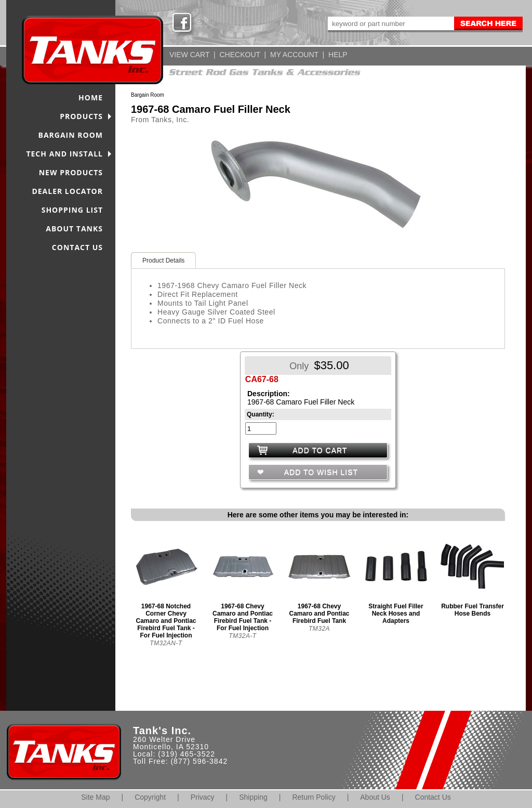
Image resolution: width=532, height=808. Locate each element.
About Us (375, 797)
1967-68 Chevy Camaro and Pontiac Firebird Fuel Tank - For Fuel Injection (243, 617)
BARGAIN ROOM (71, 135)
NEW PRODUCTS (71, 172)
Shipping (253, 797)
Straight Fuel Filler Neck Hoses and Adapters (396, 614)
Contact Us (433, 797)
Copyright (150, 797)
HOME (91, 97)
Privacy (203, 797)
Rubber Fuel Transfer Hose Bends (473, 610)
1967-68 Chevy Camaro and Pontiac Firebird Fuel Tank (319, 614)
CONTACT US (77, 247)
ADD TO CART (320, 450)
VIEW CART (189, 55)
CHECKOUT (240, 55)
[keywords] (390, 23)
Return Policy (314, 797)
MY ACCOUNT (294, 55)
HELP (338, 55)
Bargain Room (148, 95)
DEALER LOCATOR (67, 191)
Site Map (95, 797)
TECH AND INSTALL (64, 154)
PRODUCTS (81, 116)
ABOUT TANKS (74, 229)
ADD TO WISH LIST (320, 472)
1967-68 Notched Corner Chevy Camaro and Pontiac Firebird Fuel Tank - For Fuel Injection (166, 621)
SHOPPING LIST (72, 210)
